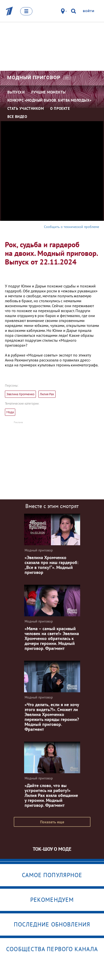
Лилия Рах (47, 394)
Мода (10, 412)
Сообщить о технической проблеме (72, 227)
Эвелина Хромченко (20, 394)
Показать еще (52, 822)
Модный (34, 77)
